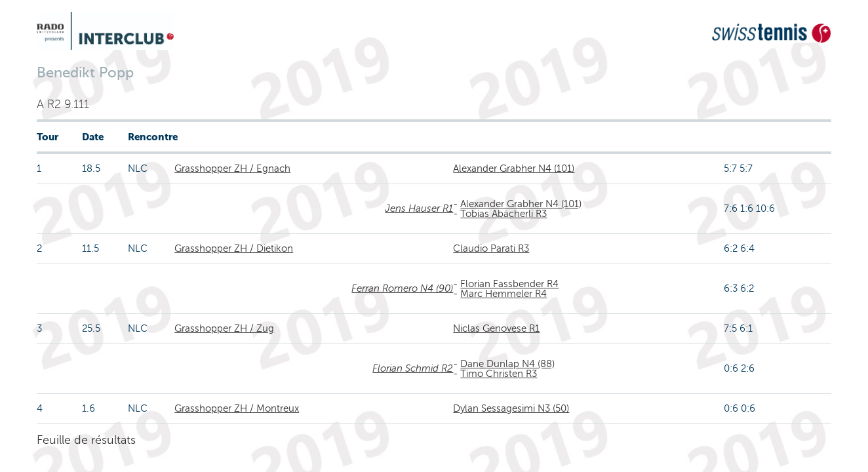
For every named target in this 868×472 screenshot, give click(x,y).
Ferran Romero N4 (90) (402, 288)
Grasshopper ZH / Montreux (237, 408)
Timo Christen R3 (499, 374)
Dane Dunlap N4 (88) (507, 364)
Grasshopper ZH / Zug (224, 328)
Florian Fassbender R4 (509, 284)
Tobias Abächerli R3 (503, 214)
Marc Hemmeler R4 (503, 294)
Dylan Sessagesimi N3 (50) (511, 408)
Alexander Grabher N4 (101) (514, 168)
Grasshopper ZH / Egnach (232, 168)
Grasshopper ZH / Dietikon (234, 248)
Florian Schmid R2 (413, 368)
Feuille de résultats (86, 440)
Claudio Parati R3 (491, 248)
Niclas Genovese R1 (496, 328)
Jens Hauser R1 (419, 208)
